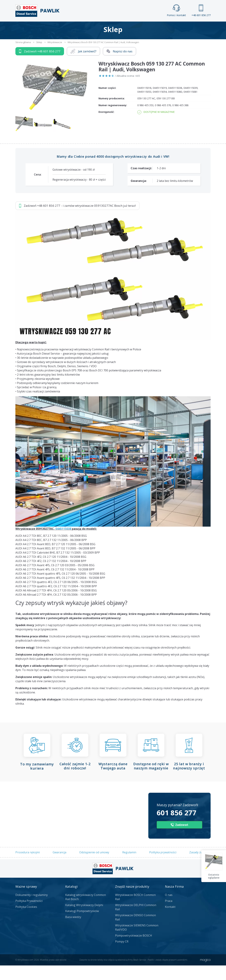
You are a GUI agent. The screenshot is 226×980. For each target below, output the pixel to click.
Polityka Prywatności (29, 915)
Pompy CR (122, 956)
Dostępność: (106, 126)
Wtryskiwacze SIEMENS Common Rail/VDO (137, 942)
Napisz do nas (120, 66)
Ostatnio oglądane (214, 876)
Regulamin (129, 867)
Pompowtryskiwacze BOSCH (134, 950)
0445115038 (63, 543)
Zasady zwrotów (200, 867)
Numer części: (107, 102)
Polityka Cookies (26, 921)
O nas (169, 909)
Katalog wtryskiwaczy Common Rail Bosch (86, 912)
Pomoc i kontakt (176, 11)
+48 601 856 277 (201, 11)
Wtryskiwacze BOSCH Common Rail (135, 912)
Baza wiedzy (73, 931)
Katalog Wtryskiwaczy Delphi (84, 920)
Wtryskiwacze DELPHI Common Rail (136, 922)
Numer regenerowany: (113, 120)
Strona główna (74, 27)
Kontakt (157, 27)
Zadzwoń (40, 66)
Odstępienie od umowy (94, 867)
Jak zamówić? (83, 66)
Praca (118, 27)
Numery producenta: (112, 113)
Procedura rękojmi (28, 867)
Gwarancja (59, 867)
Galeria (100, 27)
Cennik (136, 27)
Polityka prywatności (163, 867)
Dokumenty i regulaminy (32, 909)
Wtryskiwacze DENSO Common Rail (135, 932)
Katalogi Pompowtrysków (82, 926)
